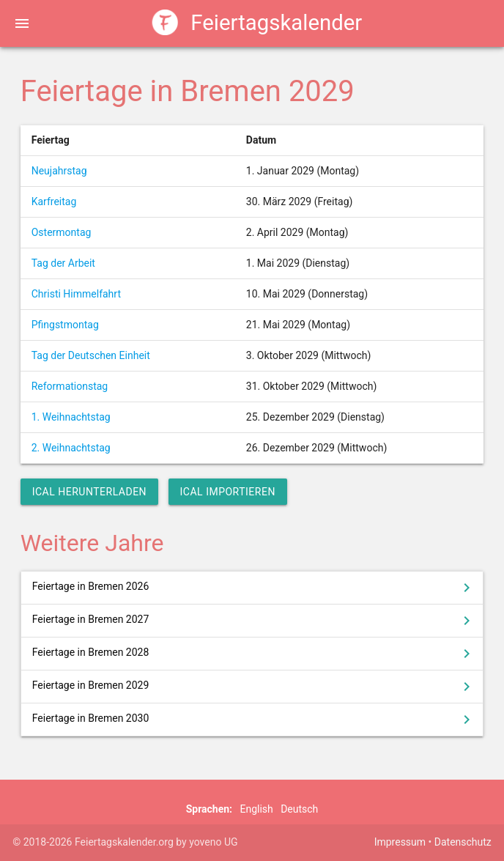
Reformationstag (70, 386)
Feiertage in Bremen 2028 (254, 654)
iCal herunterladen (89, 492)
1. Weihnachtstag (71, 417)
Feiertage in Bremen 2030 (254, 720)
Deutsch (299, 809)
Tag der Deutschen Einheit (91, 355)
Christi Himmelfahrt (76, 294)
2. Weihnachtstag (71, 448)
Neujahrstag (59, 171)
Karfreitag (54, 202)
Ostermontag (62, 232)
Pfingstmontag (65, 325)
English (256, 809)
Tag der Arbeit (63, 263)
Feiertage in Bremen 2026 (254, 588)
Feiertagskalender (257, 23)
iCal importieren (228, 492)
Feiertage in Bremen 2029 (254, 687)
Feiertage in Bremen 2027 (254, 621)
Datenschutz (463, 842)
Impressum (400, 842)
